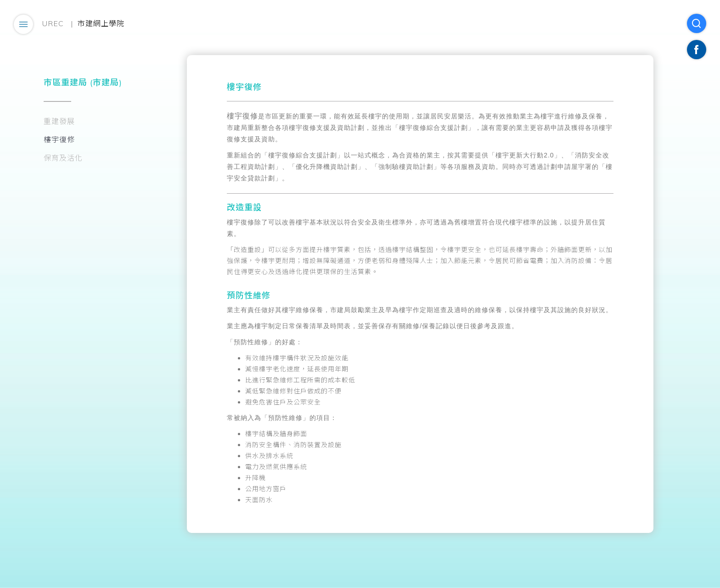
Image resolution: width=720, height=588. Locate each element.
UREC (53, 23)
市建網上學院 (101, 23)
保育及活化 (63, 158)
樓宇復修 (59, 140)
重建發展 (59, 121)
